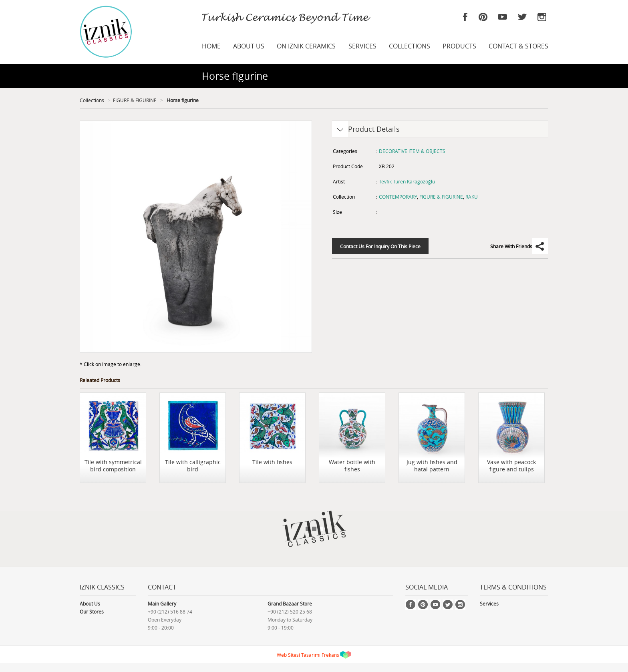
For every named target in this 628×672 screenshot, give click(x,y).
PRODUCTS (459, 46)
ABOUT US (249, 46)
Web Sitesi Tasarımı (299, 655)
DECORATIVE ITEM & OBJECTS (412, 151)
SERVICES (362, 46)
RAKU (472, 197)
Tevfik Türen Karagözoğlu (407, 181)
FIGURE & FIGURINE (135, 100)
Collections (92, 100)
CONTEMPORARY (398, 197)
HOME (211, 46)
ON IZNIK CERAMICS (306, 46)
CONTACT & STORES (518, 46)
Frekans (330, 655)
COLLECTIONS (410, 46)
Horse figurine (182, 100)
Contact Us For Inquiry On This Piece (380, 246)
